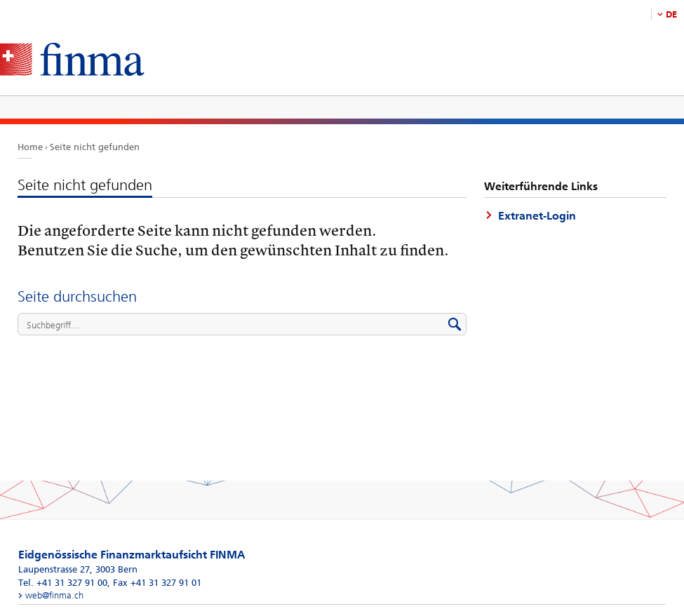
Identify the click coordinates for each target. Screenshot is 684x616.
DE (671, 14)
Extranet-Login (537, 216)
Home (30, 147)
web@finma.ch (54, 595)
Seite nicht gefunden (95, 147)
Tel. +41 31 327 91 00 (63, 583)
